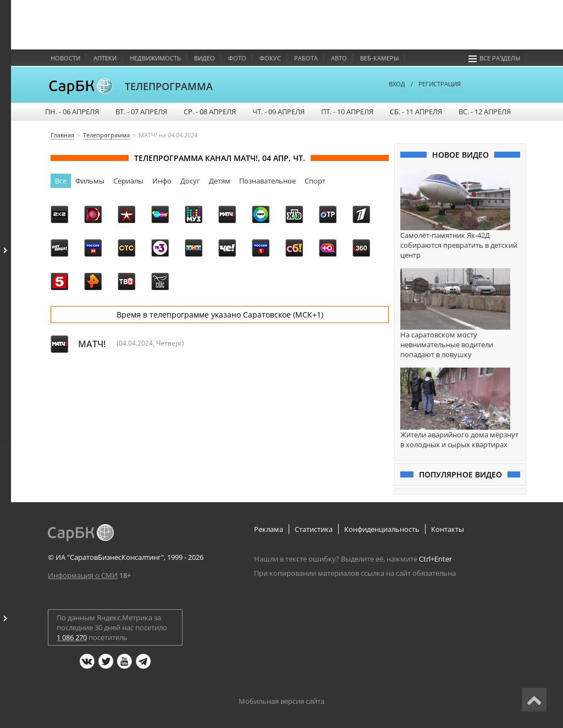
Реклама (269, 529)
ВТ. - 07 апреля (141, 112)
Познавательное (267, 181)
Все (61, 181)
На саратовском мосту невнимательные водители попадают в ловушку (447, 344)
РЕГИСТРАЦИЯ (440, 84)
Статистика (314, 529)
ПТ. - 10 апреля (347, 112)
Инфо (162, 181)
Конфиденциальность (382, 529)
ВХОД (397, 84)
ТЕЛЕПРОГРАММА (169, 86)
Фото (237, 58)
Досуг (190, 181)
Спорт (315, 181)
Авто (339, 58)
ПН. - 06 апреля (72, 112)
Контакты (448, 529)
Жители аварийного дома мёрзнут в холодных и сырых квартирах (459, 440)
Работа (306, 58)
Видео (205, 58)
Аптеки (105, 58)
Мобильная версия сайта (281, 701)
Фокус (270, 58)
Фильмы (90, 181)
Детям (220, 181)
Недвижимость (155, 58)
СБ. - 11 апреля (416, 112)
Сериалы (128, 181)
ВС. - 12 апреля (485, 112)
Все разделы (494, 58)
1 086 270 (72, 637)
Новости (65, 58)
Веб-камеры (379, 58)
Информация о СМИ (83, 575)
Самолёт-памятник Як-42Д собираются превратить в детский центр (459, 245)
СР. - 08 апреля (210, 112)
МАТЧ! (92, 344)
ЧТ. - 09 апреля (278, 112)
